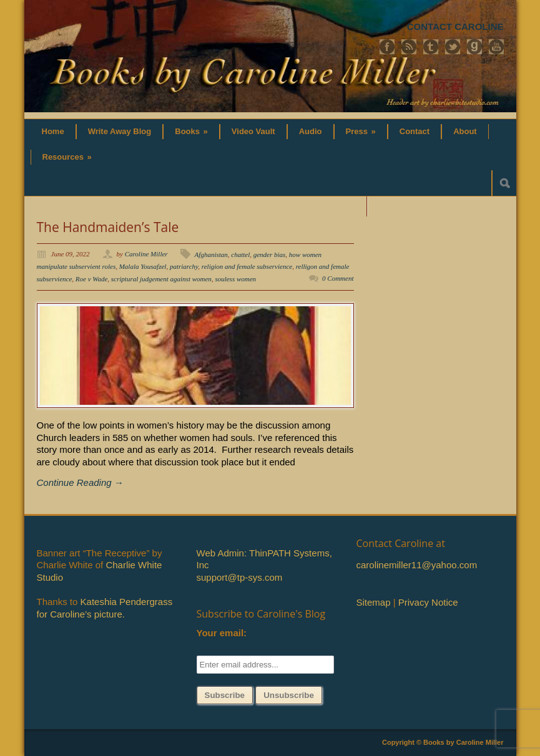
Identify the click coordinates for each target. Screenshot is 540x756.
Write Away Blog (120, 131)
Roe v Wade (92, 279)
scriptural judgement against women (161, 279)
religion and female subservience (247, 266)
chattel (240, 254)
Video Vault (253, 131)
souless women (235, 279)
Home (53, 131)
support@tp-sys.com (240, 577)
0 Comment (338, 278)
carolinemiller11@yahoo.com (417, 565)
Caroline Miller (146, 254)
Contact (415, 131)
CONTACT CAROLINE (455, 27)
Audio (311, 131)
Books (191, 131)
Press (361, 131)
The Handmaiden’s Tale (108, 227)
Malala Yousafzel (143, 266)
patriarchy (184, 266)
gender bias (270, 254)
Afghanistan (211, 254)
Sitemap (374, 602)
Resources (67, 157)
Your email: (222, 633)
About (465, 131)
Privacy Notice (428, 602)
